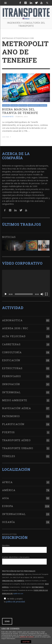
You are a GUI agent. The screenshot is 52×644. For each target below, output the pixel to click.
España (6, 105)
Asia (6, 498)
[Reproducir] (6, 294)
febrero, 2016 (22, 117)
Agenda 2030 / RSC (15, 328)
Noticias (23, 105)
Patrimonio (11, 416)
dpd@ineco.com (18, 594)
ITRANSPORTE (8, 117)
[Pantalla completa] (46, 294)
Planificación (13, 424)
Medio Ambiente (15, 400)
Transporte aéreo (16, 440)
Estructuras (12, 368)
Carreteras (11, 344)
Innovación (11, 384)
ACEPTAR (26, 642)
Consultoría (12, 352)
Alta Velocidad (14, 336)
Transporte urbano (37, 105)
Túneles (9, 456)
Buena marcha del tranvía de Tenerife (20, 111)
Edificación (11, 360)
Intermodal (11, 392)
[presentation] (23, 611)
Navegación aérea (17, 408)
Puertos (8, 432)
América (9, 490)
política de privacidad (15, 602)
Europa (14, 105)
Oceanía (9, 522)
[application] (26, 283)
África (7, 482)
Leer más (7, 137)
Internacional (14, 514)
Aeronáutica (12, 320)
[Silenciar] (42, 294)
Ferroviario (11, 376)
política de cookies (27, 637)
